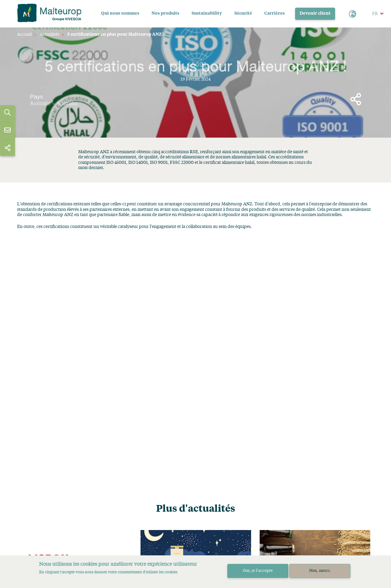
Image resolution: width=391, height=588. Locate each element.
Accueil (24, 34)
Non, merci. (320, 571)
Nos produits (165, 13)
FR (375, 14)
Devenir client (315, 13)
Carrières (274, 13)
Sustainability (207, 13)
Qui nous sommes (120, 13)
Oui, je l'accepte (258, 571)
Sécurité (243, 13)
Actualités (49, 34)
